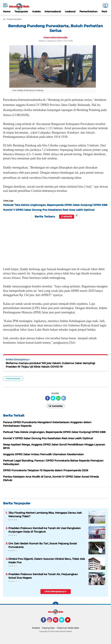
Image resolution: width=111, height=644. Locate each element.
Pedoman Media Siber (68, 628)
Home (7, 11)
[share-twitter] (53, 398)
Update (67, 217)
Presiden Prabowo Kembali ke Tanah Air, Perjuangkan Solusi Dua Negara (43, 576)
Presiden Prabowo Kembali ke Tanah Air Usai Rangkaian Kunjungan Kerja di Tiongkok (45, 530)
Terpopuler (21, 11)
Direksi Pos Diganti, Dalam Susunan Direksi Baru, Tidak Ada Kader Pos (47, 561)
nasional (70, 11)
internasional (53, 11)
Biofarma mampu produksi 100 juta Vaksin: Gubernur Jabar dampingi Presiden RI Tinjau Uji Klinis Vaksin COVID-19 (50, 365)
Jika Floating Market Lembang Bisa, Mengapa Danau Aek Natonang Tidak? (45, 514)
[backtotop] (56, 605)
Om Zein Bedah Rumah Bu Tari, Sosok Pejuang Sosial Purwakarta (43, 545)
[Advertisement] (55, 238)
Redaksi (36, 628)
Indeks (36, 11)
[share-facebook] (47, 398)
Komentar (55, 406)
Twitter (63, 621)
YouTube (70, 621)
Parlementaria (13, 378)
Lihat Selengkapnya (55, 591)
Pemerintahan (89, 11)
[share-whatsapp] (58, 398)
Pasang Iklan (48, 628)
